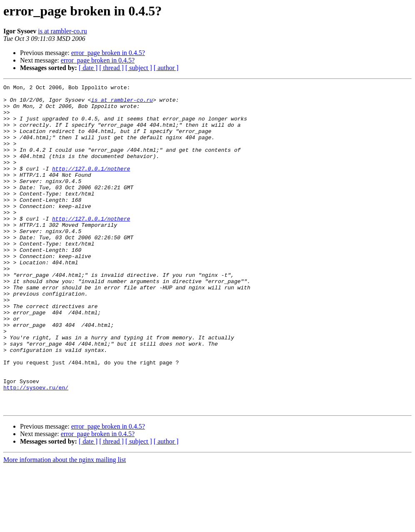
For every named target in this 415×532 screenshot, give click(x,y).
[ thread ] (111, 68)
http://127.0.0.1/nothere (91, 186)
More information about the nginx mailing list (65, 525)
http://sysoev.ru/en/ (36, 449)
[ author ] (166, 68)
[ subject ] (139, 68)
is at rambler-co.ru (62, 31)
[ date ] (88, 68)
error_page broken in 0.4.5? (108, 53)
